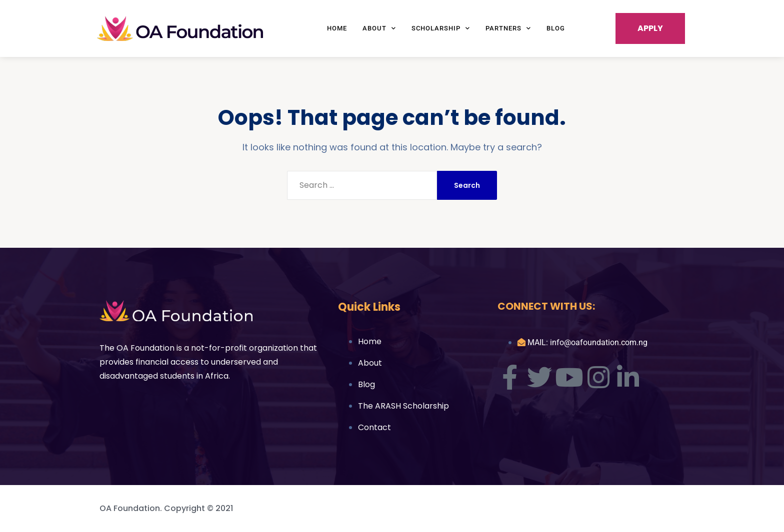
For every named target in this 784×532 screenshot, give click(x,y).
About (379, 28)
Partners (508, 28)
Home (337, 28)
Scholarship (441, 28)
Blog (556, 28)
